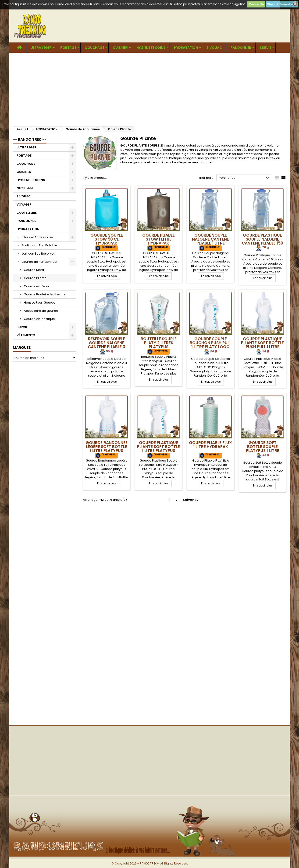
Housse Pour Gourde (40, 303)
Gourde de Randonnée (39, 262)
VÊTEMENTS (26, 335)
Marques (22, 348)
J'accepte (256, 4)
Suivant (191, 500)
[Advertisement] (149, 88)
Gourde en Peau (36, 286)
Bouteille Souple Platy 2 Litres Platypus (159, 343)
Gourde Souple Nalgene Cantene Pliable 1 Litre (210, 239)
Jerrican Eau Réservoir (39, 254)
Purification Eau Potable (39, 245)
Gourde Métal (34, 270)
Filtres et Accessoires (37, 237)
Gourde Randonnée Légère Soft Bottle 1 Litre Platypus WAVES (107, 449)
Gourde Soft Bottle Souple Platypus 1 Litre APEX (263, 449)
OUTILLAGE (25, 188)
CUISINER (120, 48)
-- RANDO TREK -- (30, 139)
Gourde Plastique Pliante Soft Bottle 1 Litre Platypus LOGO (158, 449)
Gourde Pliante (35, 278)
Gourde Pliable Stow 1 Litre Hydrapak (158, 239)
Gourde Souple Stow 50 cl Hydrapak (107, 239)
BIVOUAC (214, 48)
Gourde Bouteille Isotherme (45, 294)
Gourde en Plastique (39, 319)
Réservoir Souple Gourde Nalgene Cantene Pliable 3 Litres (107, 345)
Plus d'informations (282, 4)
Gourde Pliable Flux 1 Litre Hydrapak (210, 445)
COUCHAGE (94, 48)
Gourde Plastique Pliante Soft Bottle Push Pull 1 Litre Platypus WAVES (262, 345)
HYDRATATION (186, 48)
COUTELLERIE (27, 213)
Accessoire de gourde (41, 311)
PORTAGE (68, 48)
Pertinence (244, 178)
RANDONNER (241, 48)
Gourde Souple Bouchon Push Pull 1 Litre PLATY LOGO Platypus (210, 345)
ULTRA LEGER (41, 48)
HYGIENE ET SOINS (151, 48)
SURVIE (265, 48)
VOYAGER (24, 205)
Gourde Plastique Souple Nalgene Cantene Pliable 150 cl (262, 241)
